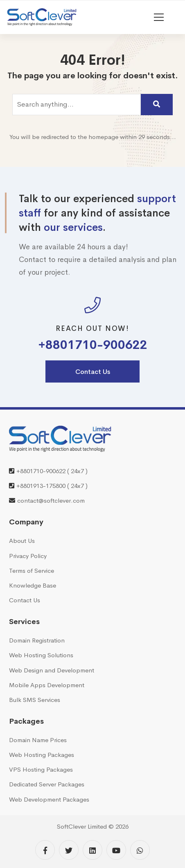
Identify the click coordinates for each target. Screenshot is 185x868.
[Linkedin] (92, 850)
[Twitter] (69, 850)
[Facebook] (45, 850)
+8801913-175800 (41, 486)
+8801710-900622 (93, 345)
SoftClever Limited (82, 826)
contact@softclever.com (51, 500)
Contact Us (93, 372)
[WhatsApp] (140, 850)
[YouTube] (116, 850)
